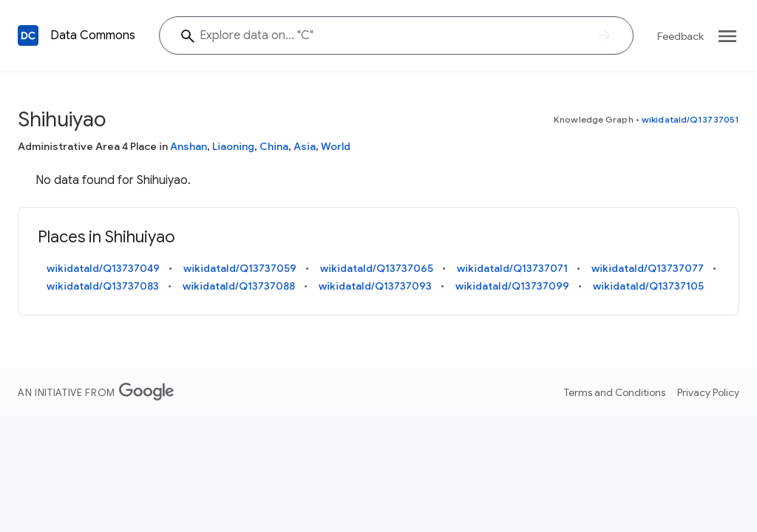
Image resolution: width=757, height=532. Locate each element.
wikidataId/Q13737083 (103, 286)
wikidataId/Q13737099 (512, 286)
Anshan (189, 146)
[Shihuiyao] (396, 35)
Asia (305, 146)
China (274, 146)
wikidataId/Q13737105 (648, 286)
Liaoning (233, 146)
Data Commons (93, 35)
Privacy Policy (708, 392)
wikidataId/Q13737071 (512, 268)
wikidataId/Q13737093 (375, 286)
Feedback (680, 36)
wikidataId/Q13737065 (377, 268)
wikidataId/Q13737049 (103, 268)
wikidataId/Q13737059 (240, 268)
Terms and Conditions (615, 392)
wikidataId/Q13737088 (239, 286)
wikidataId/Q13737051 (690, 119)
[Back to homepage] (28, 35)
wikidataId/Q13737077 (648, 268)
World (336, 146)
